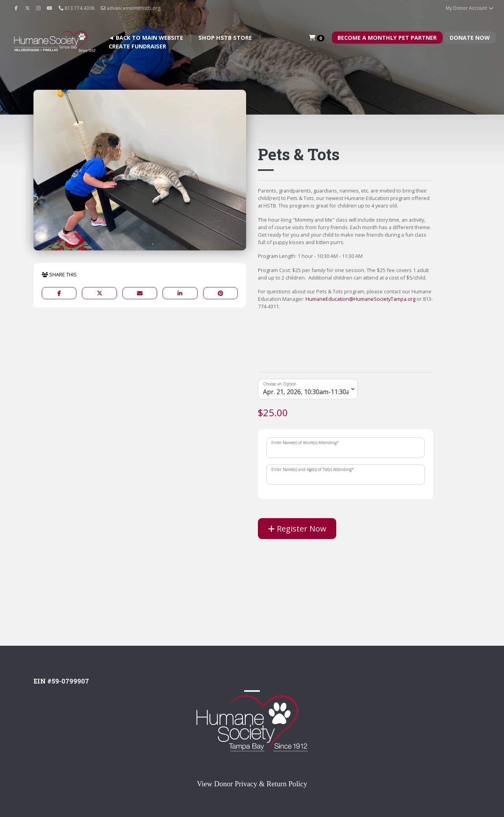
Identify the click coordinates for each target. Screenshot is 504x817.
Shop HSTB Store (225, 38)
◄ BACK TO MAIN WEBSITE (146, 38)
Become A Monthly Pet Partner (387, 38)
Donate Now (470, 38)
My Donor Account (470, 8)
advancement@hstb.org (131, 8)
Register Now (297, 529)
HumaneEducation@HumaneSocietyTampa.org (360, 299)
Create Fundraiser (137, 46)
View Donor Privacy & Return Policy (252, 784)
